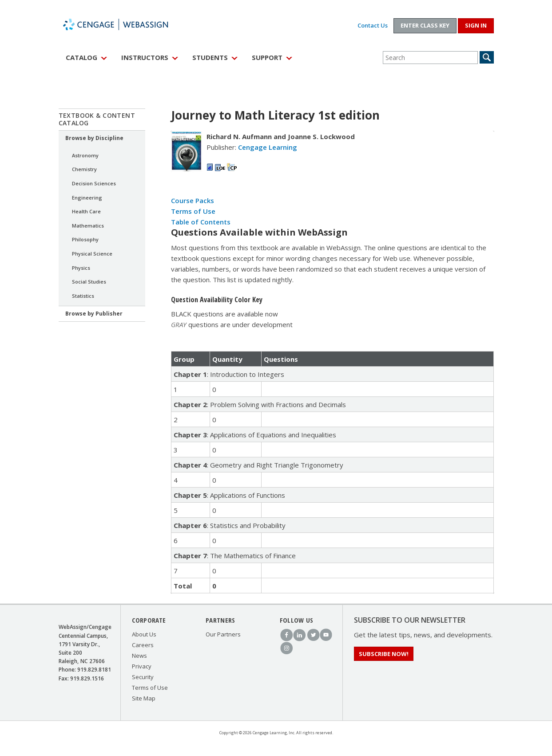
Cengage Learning (268, 147)
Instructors (145, 57)
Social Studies (89, 282)
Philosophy (85, 239)
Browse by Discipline (94, 138)
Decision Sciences (94, 183)
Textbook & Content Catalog (97, 119)
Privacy (142, 666)
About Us (144, 634)
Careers (143, 645)
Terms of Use (193, 211)
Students (210, 57)
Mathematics (88, 226)
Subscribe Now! (384, 654)
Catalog (81, 57)
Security (143, 677)
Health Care (86, 211)
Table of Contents (201, 222)
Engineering (87, 198)
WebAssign (125, 24)
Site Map (144, 698)
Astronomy (85, 155)
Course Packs (193, 200)
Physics (81, 268)
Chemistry (84, 169)
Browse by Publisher (94, 314)
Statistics (83, 296)
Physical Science (92, 254)
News (139, 656)
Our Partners (223, 634)
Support (267, 57)
